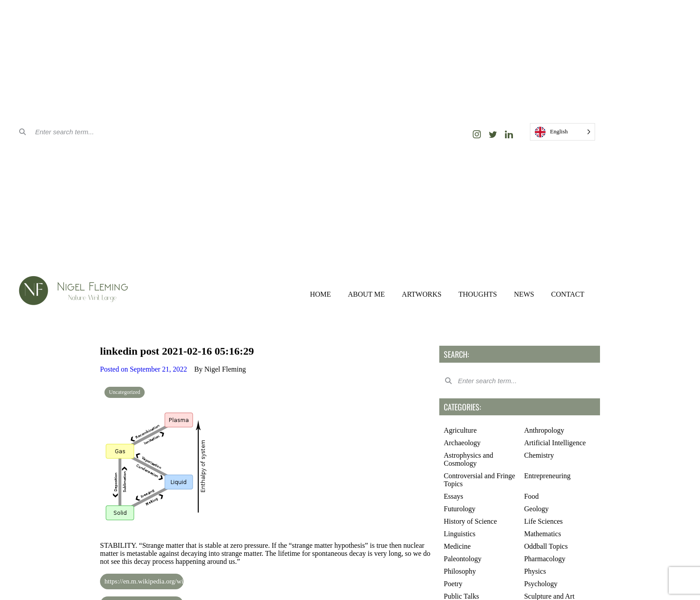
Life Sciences (544, 521)
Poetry (453, 584)
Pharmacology (545, 559)
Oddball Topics (546, 546)
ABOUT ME (366, 294)
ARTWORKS (422, 294)
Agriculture (460, 430)
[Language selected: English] (562, 132)
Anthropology (544, 430)
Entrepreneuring (547, 476)
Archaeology (462, 443)
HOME (320, 294)
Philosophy (460, 571)
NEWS (524, 294)
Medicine (457, 546)
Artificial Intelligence (555, 443)
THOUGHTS (478, 294)
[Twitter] (493, 134)
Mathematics (543, 534)
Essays (454, 496)
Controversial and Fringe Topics (479, 480)
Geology (536, 509)
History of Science (470, 521)
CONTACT (567, 294)
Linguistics (460, 534)
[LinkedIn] (509, 134)
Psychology (541, 584)
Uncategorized (125, 392)
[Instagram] (477, 134)
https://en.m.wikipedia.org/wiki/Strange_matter (135, 581)
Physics (535, 571)
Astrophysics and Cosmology (469, 459)
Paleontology (462, 559)
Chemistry (539, 455)
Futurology (460, 509)
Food (531, 496)
